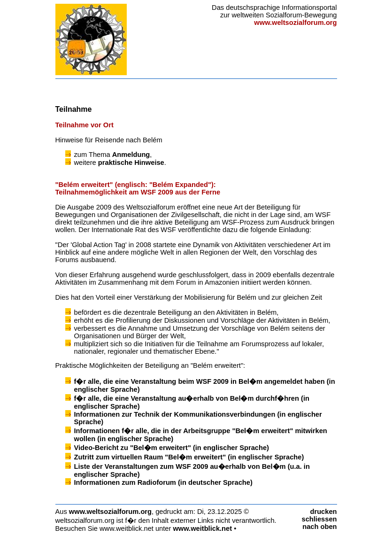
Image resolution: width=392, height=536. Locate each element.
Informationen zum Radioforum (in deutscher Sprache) (163, 482)
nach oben (319, 527)
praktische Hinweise (131, 163)
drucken (323, 512)
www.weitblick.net (202, 528)
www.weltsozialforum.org (110, 512)
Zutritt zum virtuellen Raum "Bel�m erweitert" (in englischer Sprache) (189, 457)
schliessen (319, 519)
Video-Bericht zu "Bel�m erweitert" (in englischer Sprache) (172, 448)
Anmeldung (131, 155)
